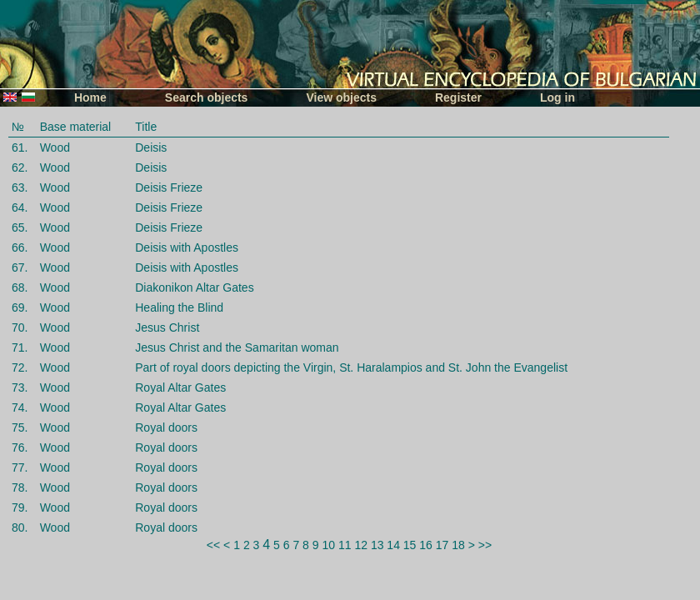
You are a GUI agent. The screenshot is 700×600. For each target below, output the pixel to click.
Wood (55, 147)
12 (361, 545)
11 (345, 545)
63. (20, 187)
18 (458, 545)
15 (410, 545)
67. (20, 267)
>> (485, 545)
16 (426, 545)
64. (20, 207)
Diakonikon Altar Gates (194, 287)
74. (20, 407)
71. (20, 347)
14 (393, 545)
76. (20, 447)
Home (90, 97)
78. (20, 487)
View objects (341, 97)
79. (20, 507)
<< (213, 545)
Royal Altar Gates (180, 387)
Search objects (207, 97)
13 (377, 545)
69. (20, 307)
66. (20, 247)
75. (20, 427)
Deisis (151, 147)
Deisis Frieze (169, 187)
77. (20, 467)
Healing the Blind (179, 307)
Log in (557, 97)
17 (442, 545)
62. (20, 167)
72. (20, 367)
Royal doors (166, 427)
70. (20, 327)
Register (458, 97)
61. (20, 147)
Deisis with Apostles (187, 247)
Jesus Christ (167, 327)
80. (20, 527)
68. (20, 287)
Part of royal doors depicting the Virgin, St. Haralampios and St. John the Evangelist (351, 367)
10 (328, 545)
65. (20, 227)
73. (20, 387)
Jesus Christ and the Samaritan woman (237, 347)
